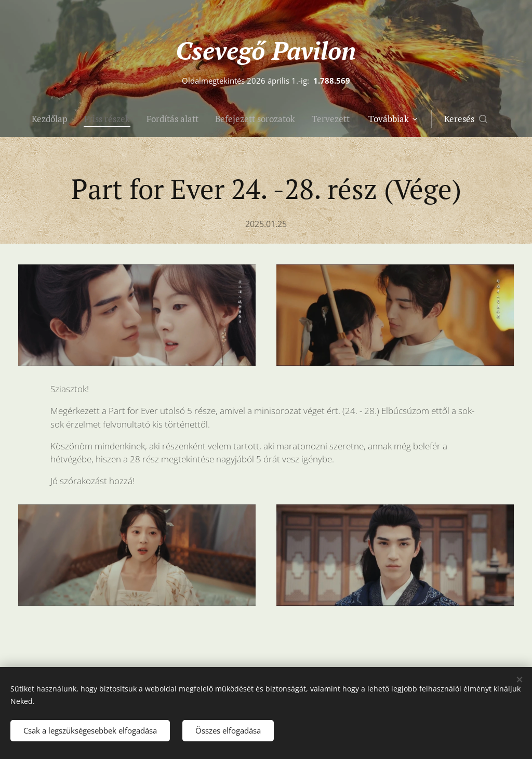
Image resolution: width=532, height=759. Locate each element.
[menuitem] (50, 119)
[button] (487, 119)
